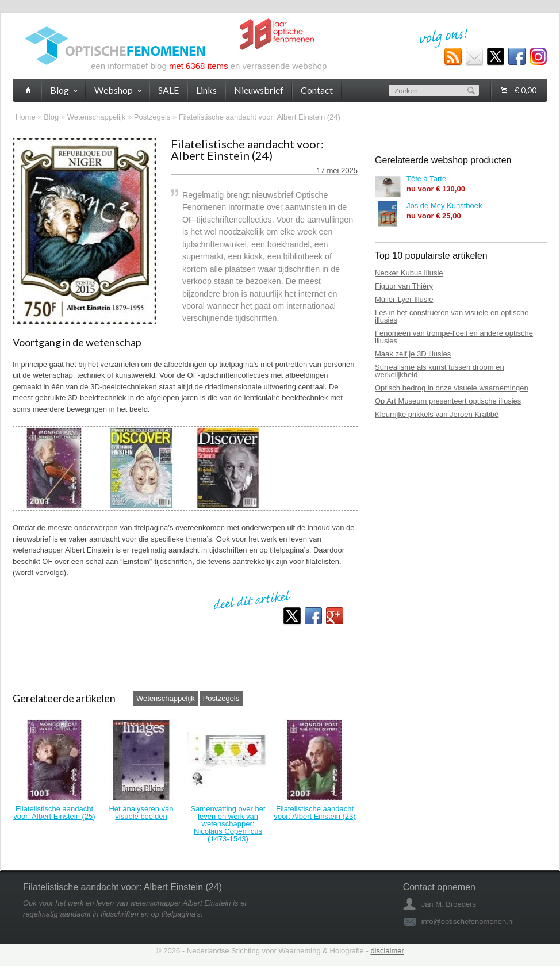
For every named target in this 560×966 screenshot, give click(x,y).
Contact (317, 90)
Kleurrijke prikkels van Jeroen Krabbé (437, 414)
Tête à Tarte (426, 179)
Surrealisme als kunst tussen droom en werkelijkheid (440, 371)
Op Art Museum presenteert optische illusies (448, 401)
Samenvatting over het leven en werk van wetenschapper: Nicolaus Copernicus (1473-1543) (228, 824)
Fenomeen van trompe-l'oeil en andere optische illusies (454, 337)
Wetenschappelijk (97, 117)
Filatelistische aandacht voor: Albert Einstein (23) (314, 812)
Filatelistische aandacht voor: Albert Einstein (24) (260, 117)
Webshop (118, 90)
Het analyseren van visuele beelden (141, 812)
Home (26, 117)
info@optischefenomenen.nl (468, 921)
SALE (168, 90)
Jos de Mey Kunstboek (444, 206)
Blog (51, 117)
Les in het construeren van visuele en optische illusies (452, 316)
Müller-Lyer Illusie (404, 299)
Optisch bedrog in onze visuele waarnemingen (452, 388)
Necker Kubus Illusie (409, 273)
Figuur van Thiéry (404, 286)
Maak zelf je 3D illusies (413, 354)
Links (206, 90)
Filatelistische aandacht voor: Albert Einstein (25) (54, 812)
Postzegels (152, 117)
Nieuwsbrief (259, 90)
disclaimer (387, 951)
